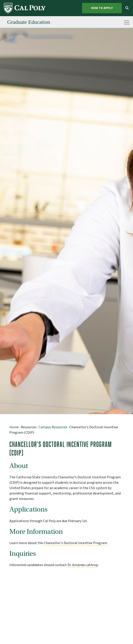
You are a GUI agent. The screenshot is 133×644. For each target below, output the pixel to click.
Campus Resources (53, 427)
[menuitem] (25, 8)
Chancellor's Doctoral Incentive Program (75, 543)
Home (14, 427)
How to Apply (102, 8)
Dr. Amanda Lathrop (83, 565)
